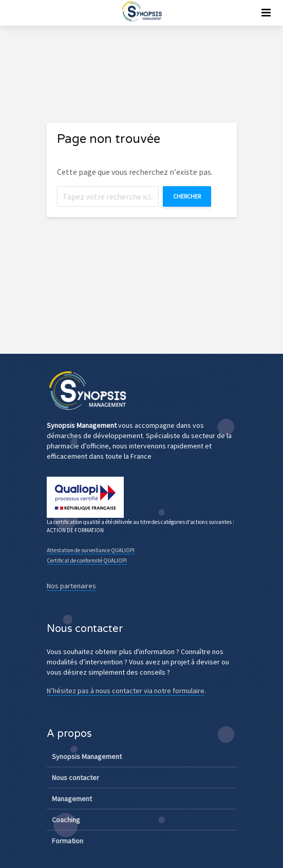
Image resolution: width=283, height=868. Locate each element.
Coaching (66, 820)
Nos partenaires (71, 586)
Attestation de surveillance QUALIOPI (91, 550)
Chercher (187, 196)
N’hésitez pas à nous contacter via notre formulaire (126, 691)
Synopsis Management (87, 756)
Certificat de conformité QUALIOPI (87, 560)
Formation (68, 841)
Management (72, 799)
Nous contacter (76, 777)
